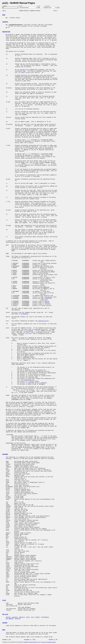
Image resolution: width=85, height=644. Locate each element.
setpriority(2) (43, 321)
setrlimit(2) (16, 310)
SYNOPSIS (5, 22)
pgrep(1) (15, 617)
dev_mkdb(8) (10, 619)
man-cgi (44, 642)
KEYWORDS (5, 454)
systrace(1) (48, 297)
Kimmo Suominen (33, 642)
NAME (4, 15)
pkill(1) (22, 617)
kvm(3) (38, 617)
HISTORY (5, 623)
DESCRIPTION (6, 32)
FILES (4, 600)
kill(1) (8, 617)
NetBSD (26, 642)
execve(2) (46, 287)
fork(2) (47, 301)
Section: (21, 6)
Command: (5, 6)
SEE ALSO (5, 614)
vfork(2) (44, 383)
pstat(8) (18, 619)
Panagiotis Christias (51, 642)
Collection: (47, 6)
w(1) (33, 617)
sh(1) (23, 73)
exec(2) (47, 303)
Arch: (39, 6)
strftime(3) (25, 314)
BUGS (4, 630)
